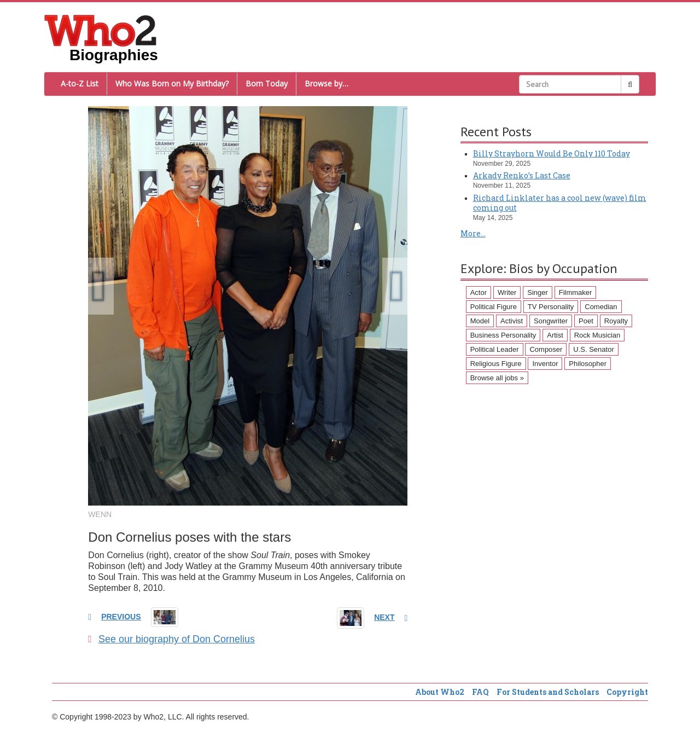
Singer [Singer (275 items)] (538, 292)
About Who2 (440, 692)
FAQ (480, 692)
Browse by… (326, 83)
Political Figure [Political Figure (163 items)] (494, 307)
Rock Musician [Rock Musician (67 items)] (597, 335)
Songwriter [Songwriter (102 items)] (551, 321)
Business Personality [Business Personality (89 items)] (503, 335)
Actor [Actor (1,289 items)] (479, 292)
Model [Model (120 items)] (480, 321)
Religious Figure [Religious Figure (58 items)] (496, 364)
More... (473, 233)
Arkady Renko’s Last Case (522, 175)
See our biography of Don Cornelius (171, 639)
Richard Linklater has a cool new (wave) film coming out (560, 203)
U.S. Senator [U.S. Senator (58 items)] (593, 349)
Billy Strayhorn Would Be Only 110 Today (552, 153)
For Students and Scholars (548, 692)
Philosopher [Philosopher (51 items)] (588, 364)
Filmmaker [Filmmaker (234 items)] (576, 292)
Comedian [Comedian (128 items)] (601, 307)
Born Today (267, 83)
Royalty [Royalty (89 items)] (616, 321)
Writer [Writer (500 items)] (507, 292)
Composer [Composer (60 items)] (546, 349)
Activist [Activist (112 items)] (512, 321)
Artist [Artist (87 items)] (555, 335)
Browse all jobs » (497, 378)
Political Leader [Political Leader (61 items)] (495, 349)
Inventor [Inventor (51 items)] (545, 364)
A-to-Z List (80, 83)
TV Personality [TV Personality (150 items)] (551, 307)
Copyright (627, 692)
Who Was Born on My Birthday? (172, 83)
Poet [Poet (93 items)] (586, 321)
